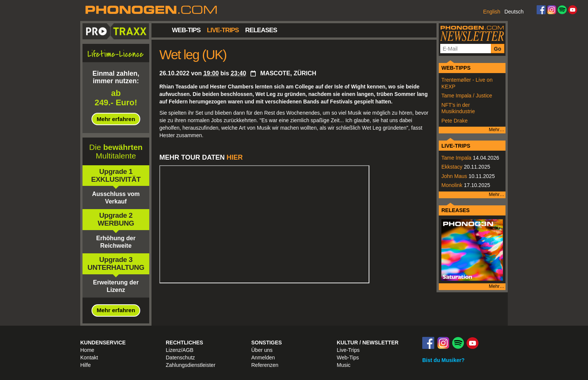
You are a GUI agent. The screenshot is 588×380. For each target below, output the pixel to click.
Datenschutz (180, 358)
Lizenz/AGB (180, 350)
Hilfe (85, 365)
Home (87, 350)
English (492, 12)
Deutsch (514, 12)
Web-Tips (186, 30)
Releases (261, 30)
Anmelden (263, 358)
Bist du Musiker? (443, 360)
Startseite (162, 30)
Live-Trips (223, 30)
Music (344, 365)
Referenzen (265, 365)
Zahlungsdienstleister (190, 365)
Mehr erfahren (116, 119)
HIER (235, 157)
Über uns (262, 350)
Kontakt (89, 358)
